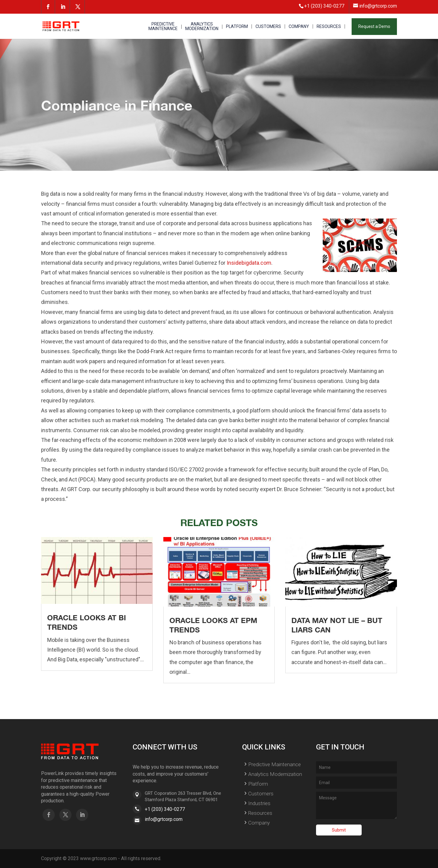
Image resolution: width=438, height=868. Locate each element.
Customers (261, 794)
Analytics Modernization (275, 774)
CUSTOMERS (268, 27)
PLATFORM (237, 27)
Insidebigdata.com (249, 263)
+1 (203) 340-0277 (165, 809)
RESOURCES (329, 27)
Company (259, 823)
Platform (258, 784)
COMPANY (299, 27)
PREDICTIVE (163, 27)
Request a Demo (374, 26)
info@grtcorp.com (164, 819)
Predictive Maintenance (275, 764)
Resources (260, 813)
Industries (259, 803)
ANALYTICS (202, 27)
